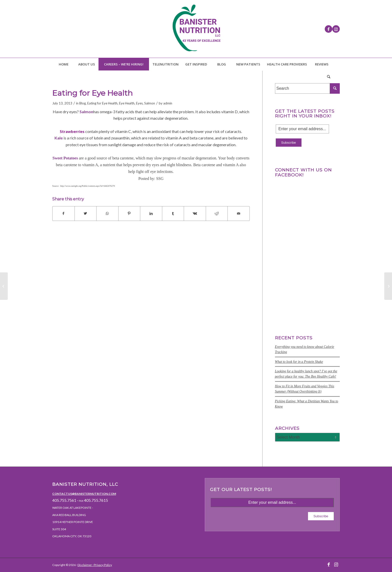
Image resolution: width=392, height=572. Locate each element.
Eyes (139, 103)
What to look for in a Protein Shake (299, 362)
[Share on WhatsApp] (107, 213)
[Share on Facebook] (63, 213)
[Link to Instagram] (336, 29)
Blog (82, 103)
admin (168, 103)
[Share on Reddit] (217, 213)
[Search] (328, 77)
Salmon (150, 103)
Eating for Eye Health (102, 103)
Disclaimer (85, 565)
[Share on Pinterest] (129, 213)
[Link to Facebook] (328, 29)
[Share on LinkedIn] (151, 213)
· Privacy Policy (102, 565)
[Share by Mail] (239, 213)
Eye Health (127, 103)
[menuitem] (63, 64)
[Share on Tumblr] (173, 213)
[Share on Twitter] (86, 213)
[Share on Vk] (195, 213)
